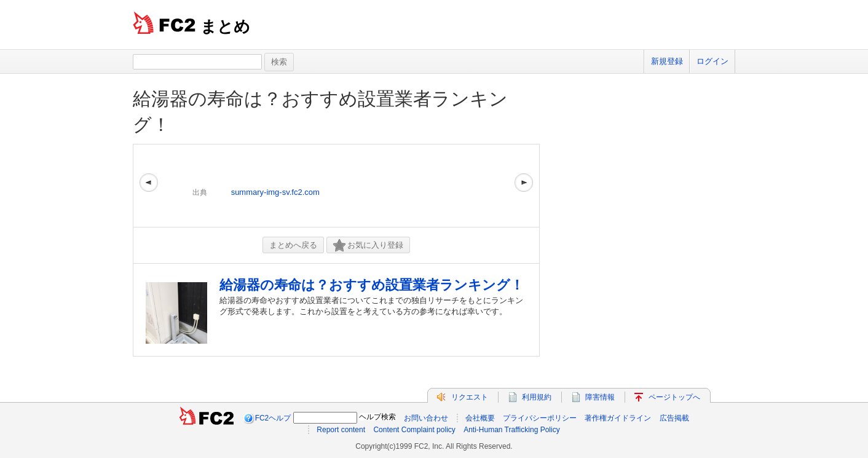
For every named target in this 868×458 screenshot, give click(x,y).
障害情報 (600, 397)
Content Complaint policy (414, 430)
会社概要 (480, 418)
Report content (341, 430)
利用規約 (537, 397)
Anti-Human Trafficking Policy (512, 430)
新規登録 (667, 61)
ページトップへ (674, 397)
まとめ (225, 26)
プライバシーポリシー (540, 418)
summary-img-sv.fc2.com (275, 192)
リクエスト (470, 397)
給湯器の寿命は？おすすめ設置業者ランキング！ (372, 285)
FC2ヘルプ (273, 418)
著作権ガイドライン (618, 418)
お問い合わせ (426, 418)
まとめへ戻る (293, 245)
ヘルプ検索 (377, 417)
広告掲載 (674, 418)
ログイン (712, 61)
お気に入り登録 (368, 246)
